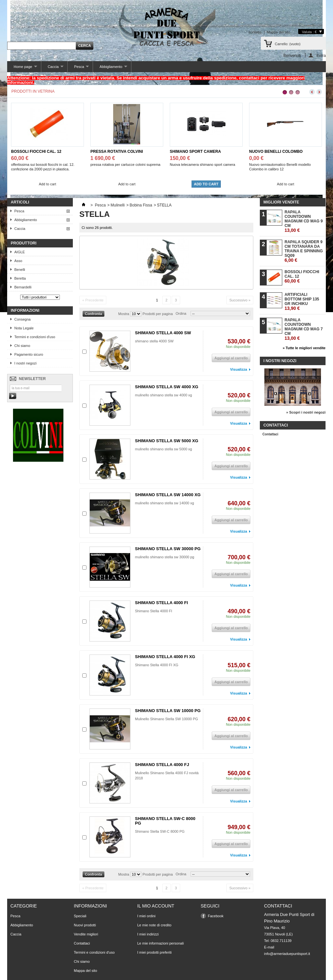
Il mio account (156, 906)
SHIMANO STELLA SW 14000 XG (168, 495)
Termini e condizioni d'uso (35, 337)
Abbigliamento (110, 68)
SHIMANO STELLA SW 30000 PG (168, 549)
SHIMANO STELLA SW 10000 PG (168, 711)
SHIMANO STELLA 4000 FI (161, 603)
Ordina (181, 313)
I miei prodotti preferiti (154, 952)
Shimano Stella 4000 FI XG (157, 665)
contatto (255, 32)
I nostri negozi (25, 363)
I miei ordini (146, 916)
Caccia (52, 68)
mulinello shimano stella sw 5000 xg (163, 449)
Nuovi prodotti (85, 925)
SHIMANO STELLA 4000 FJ (162, 765)
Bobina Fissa (141, 205)
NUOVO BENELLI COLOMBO (276, 152)
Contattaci (270, 434)
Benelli (20, 270)
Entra (321, 55)
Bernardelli (23, 287)
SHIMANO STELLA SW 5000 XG (167, 441)
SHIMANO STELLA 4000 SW (163, 333)
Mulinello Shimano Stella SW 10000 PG (166, 719)
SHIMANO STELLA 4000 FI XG (165, 657)
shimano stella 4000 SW (154, 341)
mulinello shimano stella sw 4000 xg (163, 395)
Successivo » (240, 300)
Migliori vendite (281, 202)
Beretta (20, 278)
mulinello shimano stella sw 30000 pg (165, 557)
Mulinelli (118, 205)
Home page (22, 68)
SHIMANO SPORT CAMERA (195, 152)
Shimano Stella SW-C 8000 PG (160, 831)
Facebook (216, 916)
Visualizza (239, 369)
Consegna (22, 319)
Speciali (80, 916)
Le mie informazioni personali (160, 943)
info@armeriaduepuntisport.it (287, 954)
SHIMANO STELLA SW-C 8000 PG (165, 821)
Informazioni (25, 311)
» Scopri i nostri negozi (306, 412)
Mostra (124, 314)
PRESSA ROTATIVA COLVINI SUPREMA (117, 152)
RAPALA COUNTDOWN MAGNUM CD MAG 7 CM (304, 329)
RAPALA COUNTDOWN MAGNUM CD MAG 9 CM (304, 221)
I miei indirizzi (148, 934)
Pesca (78, 68)
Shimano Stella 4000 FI (153, 611)
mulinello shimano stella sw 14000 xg (165, 503)
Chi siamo (22, 346)
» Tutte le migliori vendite (304, 348)
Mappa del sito (279, 32)
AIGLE (20, 252)
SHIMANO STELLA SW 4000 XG (167, 387)
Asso (18, 261)
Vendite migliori (86, 934)
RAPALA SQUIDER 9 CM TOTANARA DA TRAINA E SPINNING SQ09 (304, 251)
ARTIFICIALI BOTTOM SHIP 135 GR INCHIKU (302, 302)
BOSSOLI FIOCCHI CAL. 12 (36, 152)
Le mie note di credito (154, 925)
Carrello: (288, 44)
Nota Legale (24, 328)
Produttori (24, 243)
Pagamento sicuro (29, 354)
